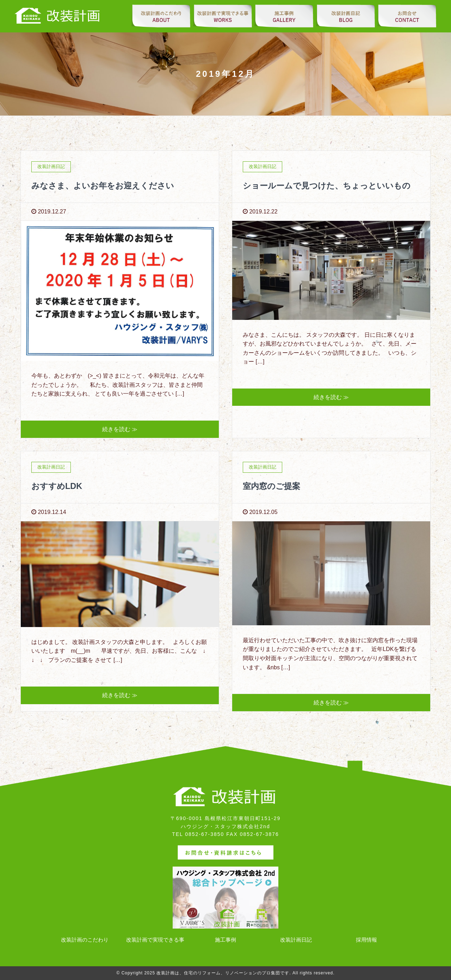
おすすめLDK (58, 486)
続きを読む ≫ (120, 429)
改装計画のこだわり (85, 940)
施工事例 (225, 940)
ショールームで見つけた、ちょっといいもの (330, 185)
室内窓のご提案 (273, 486)
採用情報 (366, 940)
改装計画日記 (296, 940)
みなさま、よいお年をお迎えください (106, 185)
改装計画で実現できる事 (155, 940)
